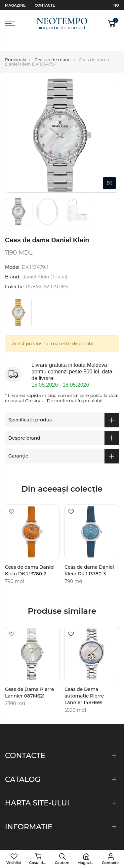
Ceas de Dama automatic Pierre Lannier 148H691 (84, 682)
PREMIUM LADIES (47, 272)
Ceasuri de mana (52, 45)
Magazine (15, 5)
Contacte (45, 5)
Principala (16, 45)
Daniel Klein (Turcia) (44, 263)
